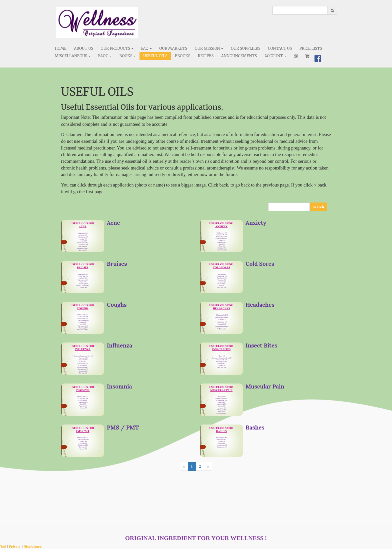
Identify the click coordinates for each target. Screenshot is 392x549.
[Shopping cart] (307, 56)
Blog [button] (105, 56)
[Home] (97, 22)
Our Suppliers (245, 48)
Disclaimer (32, 546)
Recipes (206, 56)
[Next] (208, 466)
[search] (300, 10)
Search (318, 207)
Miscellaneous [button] (73, 56)
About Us (84, 48)
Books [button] (127, 56)
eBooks (183, 56)
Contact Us (280, 48)
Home (61, 48)
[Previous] (184, 466)
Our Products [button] (117, 48)
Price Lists (311, 48)
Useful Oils (155, 56)
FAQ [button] (146, 48)
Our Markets (173, 48)
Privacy (15, 546)
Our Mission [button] (209, 48)
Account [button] (275, 56)
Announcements (239, 56)
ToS (3, 546)
